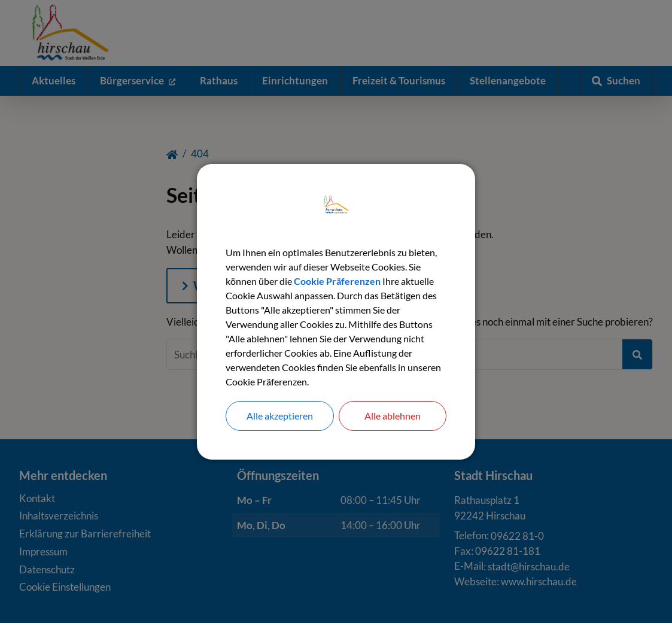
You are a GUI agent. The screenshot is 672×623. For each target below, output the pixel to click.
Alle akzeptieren (280, 416)
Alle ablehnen (393, 416)
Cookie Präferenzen (337, 281)
